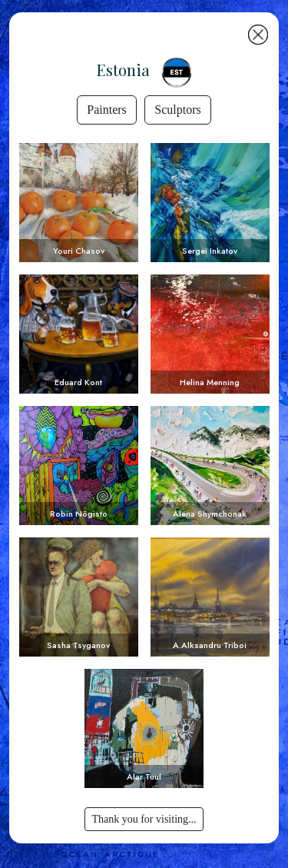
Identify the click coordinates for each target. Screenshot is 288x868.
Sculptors (177, 110)
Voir (79, 203)
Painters (107, 110)
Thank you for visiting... (144, 819)
